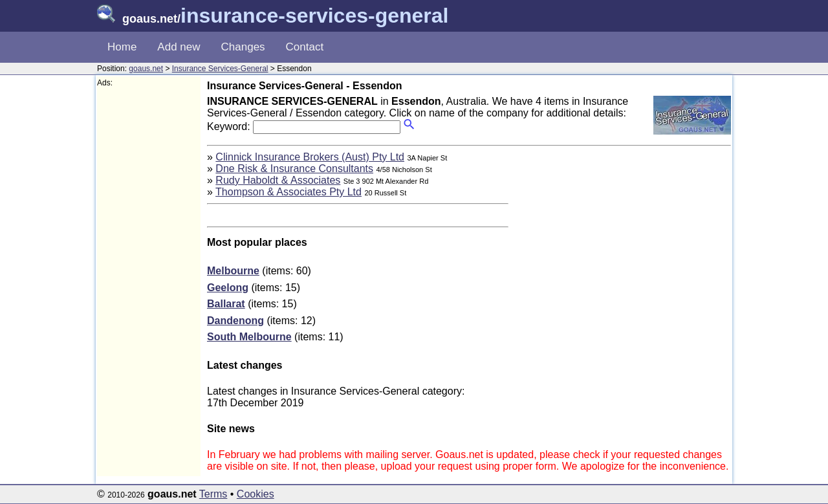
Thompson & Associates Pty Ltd (289, 192)
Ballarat (226, 304)
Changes (243, 47)
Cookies (256, 494)
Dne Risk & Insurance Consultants (294, 169)
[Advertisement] (149, 282)
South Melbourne (249, 337)
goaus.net (146, 69)
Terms (213, 494)
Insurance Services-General (220, 69)
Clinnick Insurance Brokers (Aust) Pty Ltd (310, 157)
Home (122, 47)
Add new (179, 47)
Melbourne (233, 271)
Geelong (228, 288)
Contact (305, 47)
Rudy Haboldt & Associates (278, 180)
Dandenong (235, 321)
